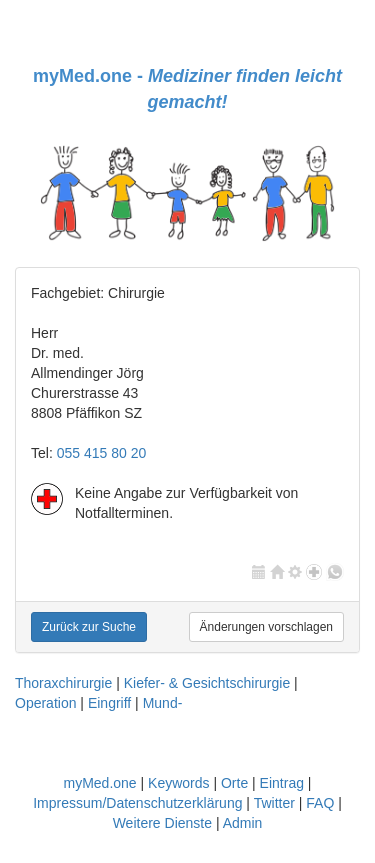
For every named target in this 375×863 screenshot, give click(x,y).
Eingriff (109, 703)
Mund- (163, 703)
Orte (234, 783)
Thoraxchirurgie (63, 683)
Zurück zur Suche (89, 627)
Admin (243, 823)
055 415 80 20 (102, 453)
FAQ (320, 803)
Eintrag (282, 783)
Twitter (274, 803)
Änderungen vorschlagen (266, 627)
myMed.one (99, 783)
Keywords (178, 783)
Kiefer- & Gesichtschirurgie (207, 683)
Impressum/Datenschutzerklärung (137, 803)
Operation (45, 703)
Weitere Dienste (162, 823)
